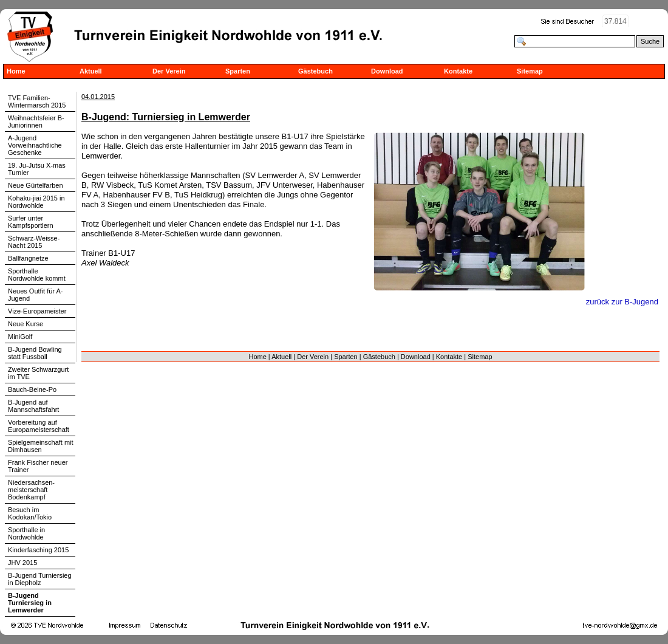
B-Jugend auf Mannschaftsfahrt (33, 406)
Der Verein (169, 71)
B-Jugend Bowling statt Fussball (35, 353)
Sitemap (530, 71)
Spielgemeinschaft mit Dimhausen (41, 446)
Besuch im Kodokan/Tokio (30, 513)
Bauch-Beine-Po (32, 389)
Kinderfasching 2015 (38, 550)
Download (387, 71)
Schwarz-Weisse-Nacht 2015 (34, 242)
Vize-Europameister (37, 311)
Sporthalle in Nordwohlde (26, 533)
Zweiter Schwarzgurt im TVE (38, 373)
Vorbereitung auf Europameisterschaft (39, 426)
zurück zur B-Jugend (622, 302)
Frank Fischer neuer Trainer (38, 466)
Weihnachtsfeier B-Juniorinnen (36, 122)
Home (16, 71)
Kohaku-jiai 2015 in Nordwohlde (36, 202)
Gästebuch (315, 71)
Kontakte (458, 71)
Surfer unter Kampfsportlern (31, 222)
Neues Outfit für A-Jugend (35, 295)
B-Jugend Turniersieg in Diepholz (40, 579)
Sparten (238, 71)
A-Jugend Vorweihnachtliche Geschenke (35, 145)
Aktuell (91, 71)
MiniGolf (20, 337)
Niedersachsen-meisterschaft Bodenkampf (31, 490)
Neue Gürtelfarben (36, 185)
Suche (650, 41)
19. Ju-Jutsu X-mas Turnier (37, 169)
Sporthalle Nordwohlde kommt (37, 275)
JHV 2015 (22, 563)
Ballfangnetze (28, 258)
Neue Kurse (26, 324)
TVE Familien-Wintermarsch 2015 (37, 101)
